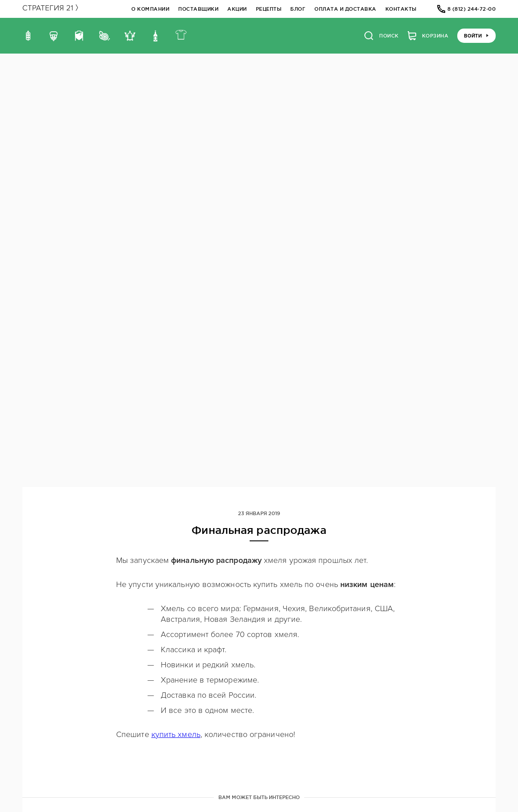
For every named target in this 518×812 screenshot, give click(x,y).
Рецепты (269, 9)
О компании (150, 9)
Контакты (401, 9)
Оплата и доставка (345, 9)
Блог (298, 9)
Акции (237, 9)
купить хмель (176, 734)
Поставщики (198, 9)
